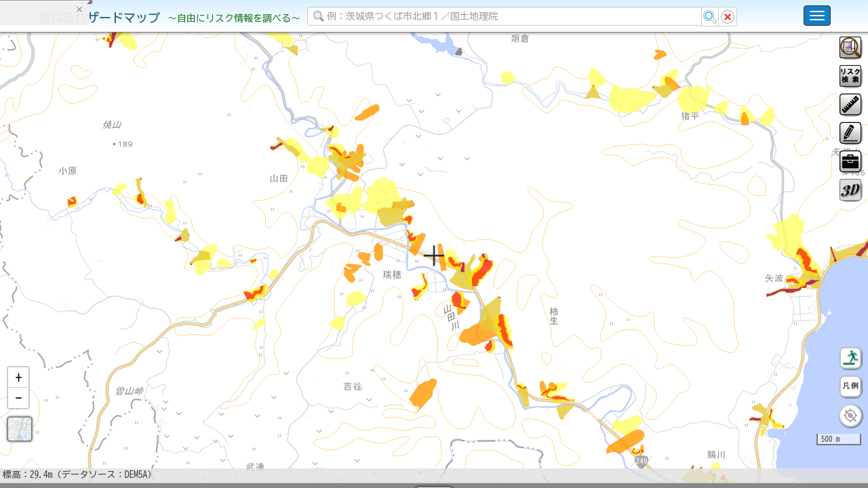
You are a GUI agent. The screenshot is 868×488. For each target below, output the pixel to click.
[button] (18, 413)
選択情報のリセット (143, 267)
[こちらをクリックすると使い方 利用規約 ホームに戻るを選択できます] (817, 16)
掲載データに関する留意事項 (74, 230)
